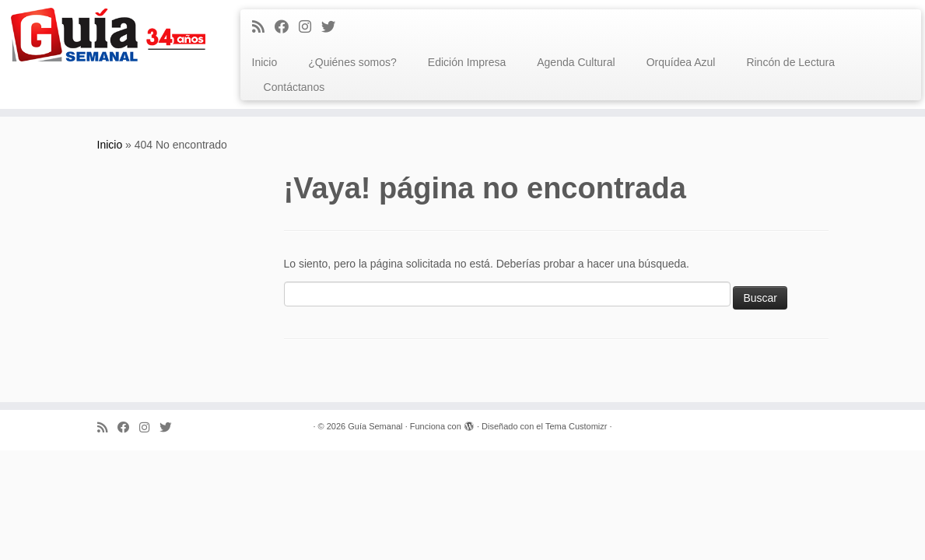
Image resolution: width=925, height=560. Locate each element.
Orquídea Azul (681, 62)
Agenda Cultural (576, 62)
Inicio (265, 62)
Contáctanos (294, 87)
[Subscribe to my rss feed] (263, 27)
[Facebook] (287, 27)
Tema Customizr (576, 426)
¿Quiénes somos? (352, 62)
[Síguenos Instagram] (310, 27)
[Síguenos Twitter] (333, 27)
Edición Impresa (467, 62)
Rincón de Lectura (790, 62)
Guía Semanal (375, 426)
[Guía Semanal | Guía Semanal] (108, 35)
